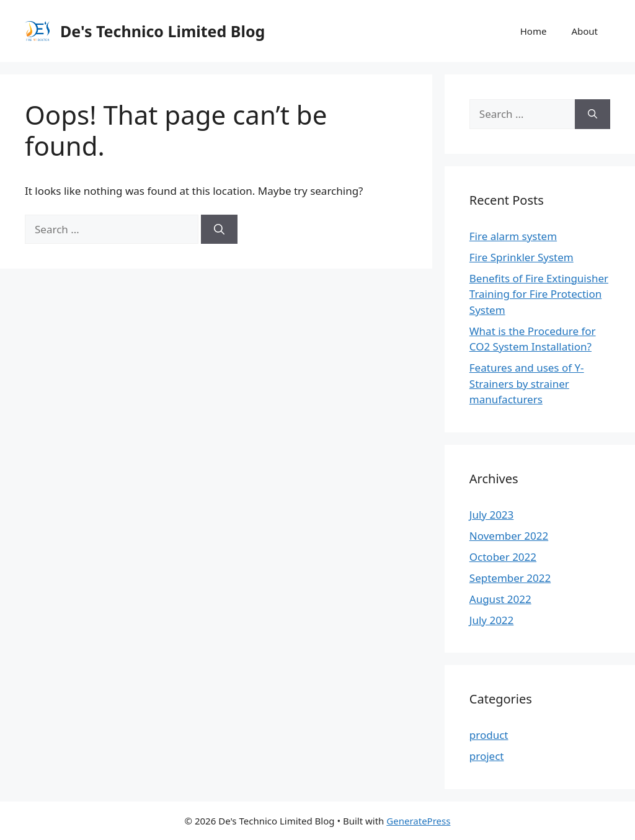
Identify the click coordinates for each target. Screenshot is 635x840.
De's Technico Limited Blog (162, 31)
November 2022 (509, 536)
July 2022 (492, 620)
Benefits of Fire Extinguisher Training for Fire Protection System (539, 294)
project (487, 756)
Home (534, 31)
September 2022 (510, 578)
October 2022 (503, 557)
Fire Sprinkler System (522, 257)
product (489, 735)
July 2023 (492, 515)
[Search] (219, 230)
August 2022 (500, 599)
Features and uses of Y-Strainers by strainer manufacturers (527, 383)
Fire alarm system (513, 236)
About (584, 31)
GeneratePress (418, 821)
